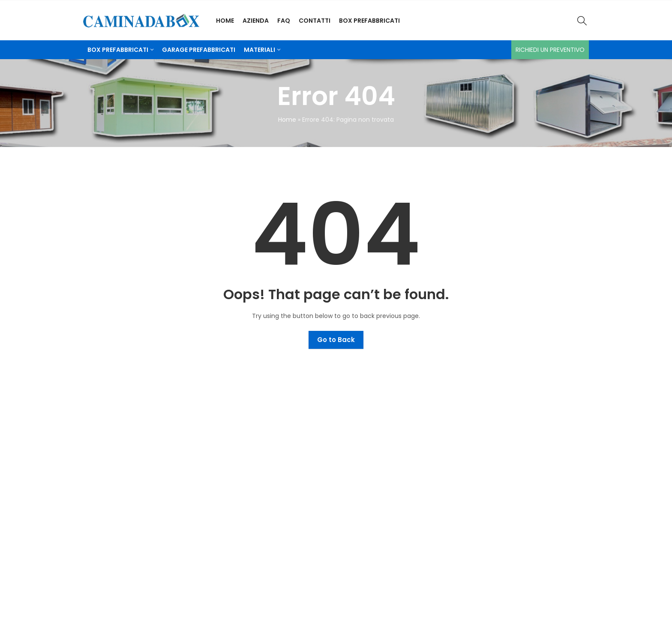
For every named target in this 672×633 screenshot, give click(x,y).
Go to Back (336, 340)
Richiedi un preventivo (550, 50)
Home (287, 120)
